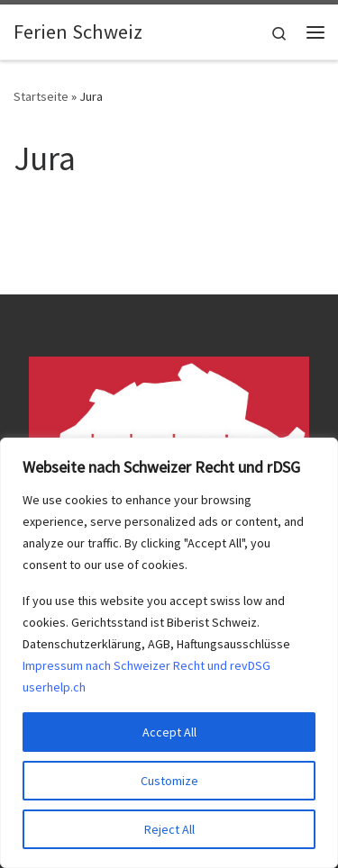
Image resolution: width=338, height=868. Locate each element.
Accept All (169, 732)
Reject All (169, 829)
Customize (169, 781)
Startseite (41, 96)
